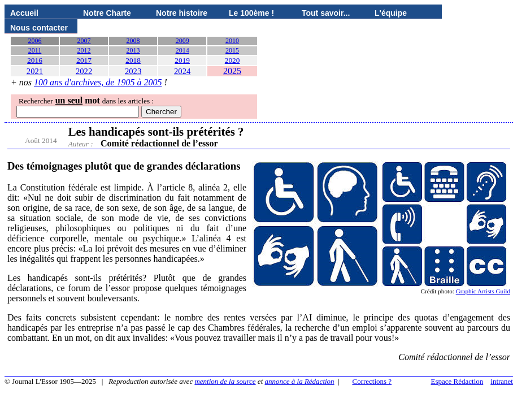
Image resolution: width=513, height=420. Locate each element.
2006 (35, 41)
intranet (502, 381)
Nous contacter (39, 28)
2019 (182, 60)
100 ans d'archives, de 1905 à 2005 (98, 82)
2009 (182, 41)
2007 (84, 41)
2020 (232, 60)
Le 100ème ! (251, 13)
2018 (133, 60)
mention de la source (225, 381)
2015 (232, 50)
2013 (133, 50)
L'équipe (391, 13)
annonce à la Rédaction (300, 381)
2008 (133, 41)
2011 (35, 50)
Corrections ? (372, 381)
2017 (84, 60)
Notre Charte (107, 13)
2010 (232, 41)
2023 (133, 71)
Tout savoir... (326, 13)
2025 (232, 71)
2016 (35, 60)
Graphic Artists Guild (483, 291)
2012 (84, 50)
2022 (84, 71)
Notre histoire (182, 13)
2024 (182, 71)
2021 (35, 71)
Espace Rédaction (457, 381)
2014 (182, 50)
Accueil (24, 13)
